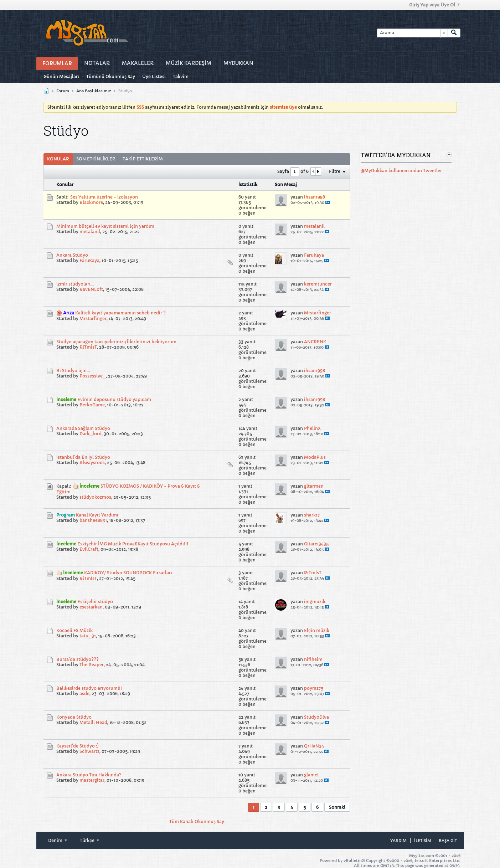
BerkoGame (92, 405)
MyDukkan (238, 63)
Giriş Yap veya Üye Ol (434, 5)
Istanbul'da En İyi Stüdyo (83, 457)
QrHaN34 (314, 746)
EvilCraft (89, 549)
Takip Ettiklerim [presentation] (143, 159)
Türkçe (89, 840)
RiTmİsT (88, 347)
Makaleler (138, 63)
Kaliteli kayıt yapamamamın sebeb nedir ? (120, 313)
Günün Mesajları (61, 76)
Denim (58, 840)
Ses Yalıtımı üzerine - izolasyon (104, 197)
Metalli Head (93, 722)
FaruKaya (89, 260)
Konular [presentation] (58, 159)
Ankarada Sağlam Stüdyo (83, 428)
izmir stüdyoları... (75, 284)
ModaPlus (315, 457)
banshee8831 (93, 520)
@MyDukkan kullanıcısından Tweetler (401, 171)
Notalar (97, 63)
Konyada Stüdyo (74, 717)
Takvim (181, 76)
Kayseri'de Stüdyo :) (78, 746)
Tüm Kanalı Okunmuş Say (197, 821)
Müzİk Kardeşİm (189, 63)
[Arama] (412, 33)
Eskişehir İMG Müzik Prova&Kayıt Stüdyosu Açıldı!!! (133, 544)
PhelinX (312, 428)
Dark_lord (91, 434)
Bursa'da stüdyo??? (78, 659)
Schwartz (89, 751)
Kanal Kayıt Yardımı (97, 515)
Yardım (398, 841)
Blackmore (91, 202)
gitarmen (314, 486)
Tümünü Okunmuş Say (111, 76)
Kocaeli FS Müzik (74, 630)
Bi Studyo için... (73, 371)
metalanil (90, 232)
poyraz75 (314, 688)
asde (84, 694)
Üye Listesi (154, 76)
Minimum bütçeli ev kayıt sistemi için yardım (105, 226)
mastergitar (92, 780)
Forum (63, 91)
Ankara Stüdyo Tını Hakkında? (89, 775)
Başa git (448, 841)
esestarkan (91, 607)
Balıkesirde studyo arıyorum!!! (89, 688)
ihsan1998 (315, 197)
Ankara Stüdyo (72, 255)
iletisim (423, 841)
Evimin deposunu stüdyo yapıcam (114, 399)
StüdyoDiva (316, 717)
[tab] (58, 159)
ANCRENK (315, 342)
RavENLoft (91, 289)
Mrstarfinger (93, 319)
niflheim (313, 659)
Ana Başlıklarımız (94, 91)
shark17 (312, 515)
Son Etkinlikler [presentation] (96, 159)
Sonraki (337, 807)
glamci (311, 775)
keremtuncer (318, 284)
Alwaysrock (92, 463)
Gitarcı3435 (316, 544)
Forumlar (57, 63)
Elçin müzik (317, 630)
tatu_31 (88, 636)
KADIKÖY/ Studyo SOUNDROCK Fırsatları (128, 573)
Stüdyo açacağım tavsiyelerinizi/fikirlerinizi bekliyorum (116, 342)
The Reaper (92, 665)
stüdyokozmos (95, 497)
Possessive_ (93, 376)
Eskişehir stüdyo (95, 602)
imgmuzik (315, 602)
